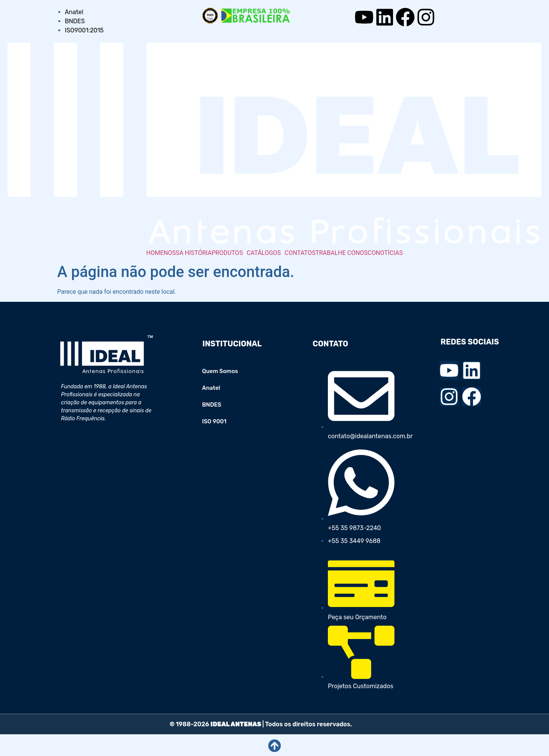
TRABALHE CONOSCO (345, 253)
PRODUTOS (227, 253)
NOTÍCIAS (389, 253)
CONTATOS (300, 253)
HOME (155, 253)
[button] (229, 253)
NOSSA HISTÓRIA (188, 253)
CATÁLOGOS (264, 253)
